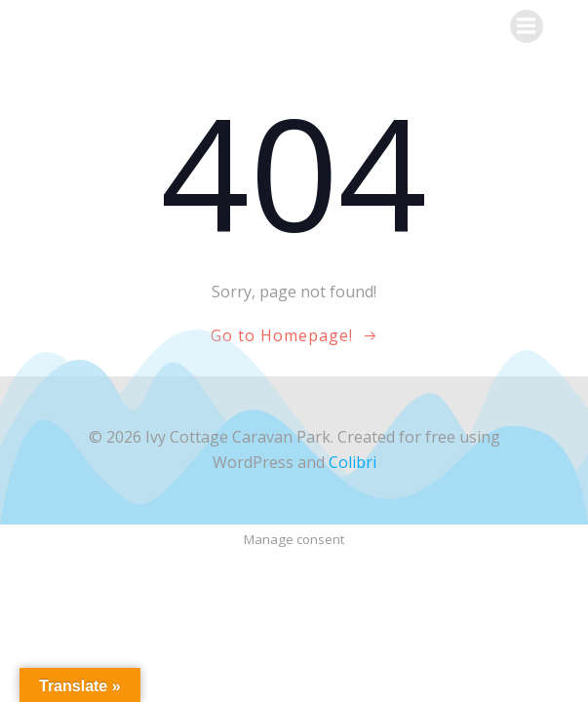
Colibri (353, 462)
